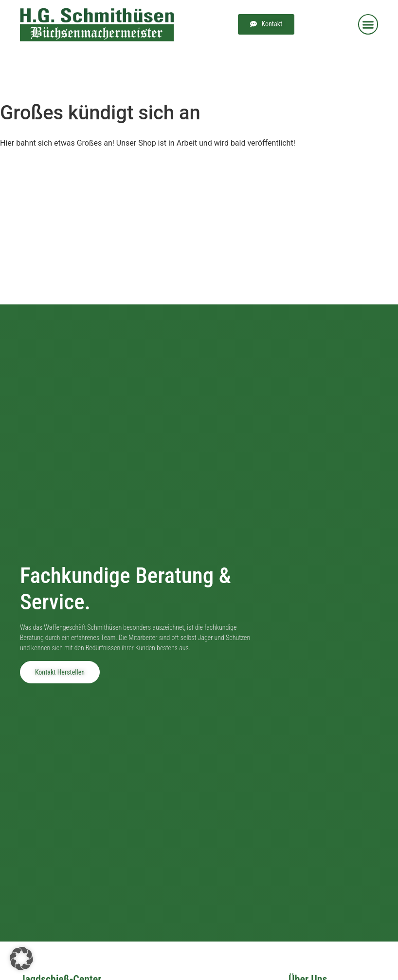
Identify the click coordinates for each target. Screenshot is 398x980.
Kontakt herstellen (60, 672)
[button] (368, 24)
